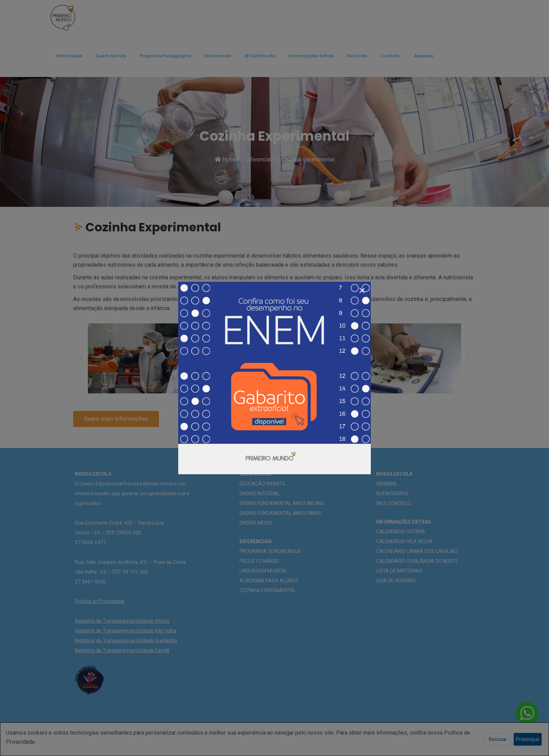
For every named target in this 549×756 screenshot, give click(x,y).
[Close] (362, 290)
